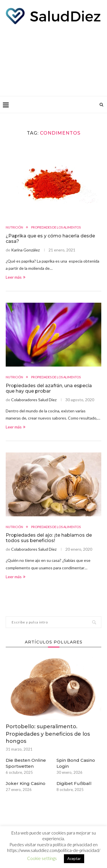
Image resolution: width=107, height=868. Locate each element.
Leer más (16, 277)
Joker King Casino (26, 783)
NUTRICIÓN (14, 227)
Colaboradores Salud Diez (34, 400)
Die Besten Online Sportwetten (26, 763)
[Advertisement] (53, 59)
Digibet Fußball (74, 783)
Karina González (25, 250)
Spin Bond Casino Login (76, 763)
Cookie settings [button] (42, 858)
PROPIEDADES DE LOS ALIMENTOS (56, 227)
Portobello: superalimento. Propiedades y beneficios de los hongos (48, 734)
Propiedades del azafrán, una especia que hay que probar (49, 388)
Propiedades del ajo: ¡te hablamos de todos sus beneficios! (49, 538)
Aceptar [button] (74, 859)
